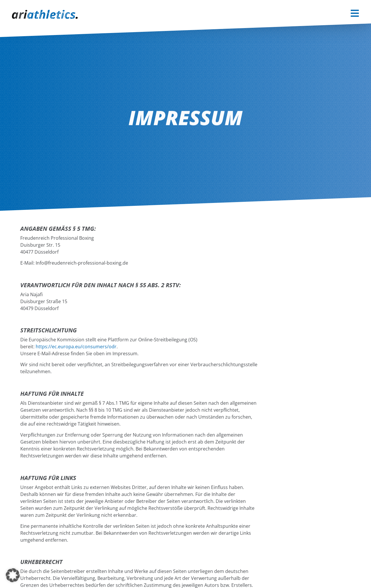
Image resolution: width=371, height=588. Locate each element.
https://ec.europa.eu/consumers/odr (76, 347)
